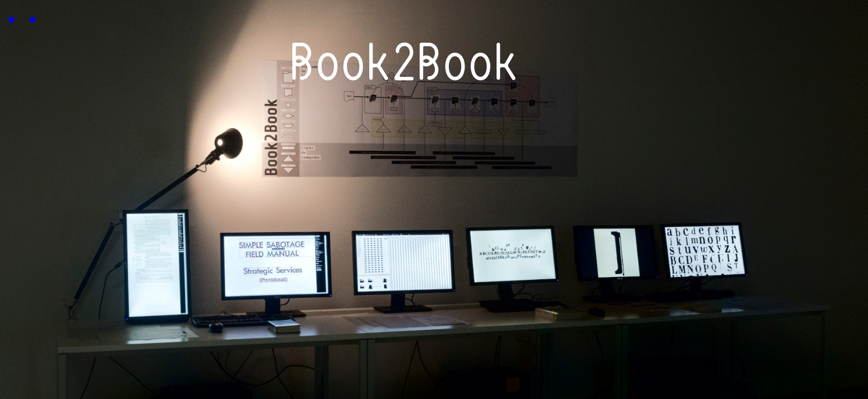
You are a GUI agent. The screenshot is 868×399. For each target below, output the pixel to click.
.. (21, 11)
